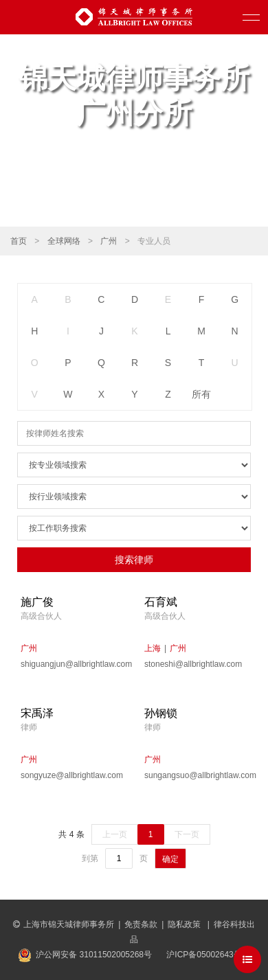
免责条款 (141, 924)
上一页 (115, 834)
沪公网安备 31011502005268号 (94, 955)
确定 (170, 859)
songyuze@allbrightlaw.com (72, 775)
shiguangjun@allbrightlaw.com (72, 664)
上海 (153, 648)
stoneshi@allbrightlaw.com (193, 664)
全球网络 (64, 241)
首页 (19, 241)
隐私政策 (185, 924)
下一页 (187, 834)
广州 (109, 241)
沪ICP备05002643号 (204, 955)
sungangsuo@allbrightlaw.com (196, 775)
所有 (201, 394)
